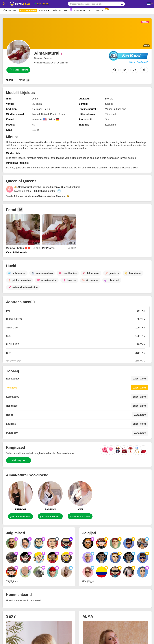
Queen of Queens (60, 187)
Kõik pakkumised (62, 10)
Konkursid (79, 11)
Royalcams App (97, 10)
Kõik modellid (10, 11)
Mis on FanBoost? (139, 62)
